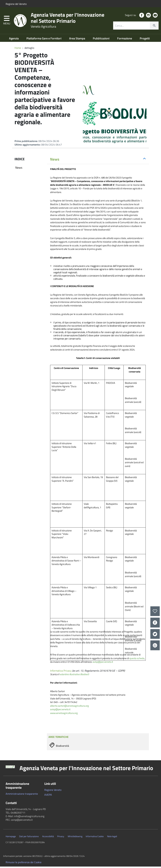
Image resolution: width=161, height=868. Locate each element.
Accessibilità (48, 838)
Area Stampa (77, 40)
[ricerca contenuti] (132, 26)
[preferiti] (155, 611)
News (19, 169)
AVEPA (48, 796)
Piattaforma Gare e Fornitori (44, 40)
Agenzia (14, 40)
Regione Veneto (53, 791)
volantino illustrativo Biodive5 (74, 676)
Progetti (145, 40)
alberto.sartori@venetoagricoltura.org (69, 707)
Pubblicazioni (101, 40)
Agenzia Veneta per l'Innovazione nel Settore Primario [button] (86, 769)
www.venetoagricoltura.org (64, 714)
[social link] (142, 16)
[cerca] (154, 26)
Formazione (125, 40)
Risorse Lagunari (79, 44)
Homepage (11, 838)
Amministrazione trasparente (22, 795)
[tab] (98, 161)
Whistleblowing (75, 838)
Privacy (61, 838)
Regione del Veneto (16, 4)
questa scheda (137, 660)
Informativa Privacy (61, 672)
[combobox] (136, 26)
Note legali (112, 838)
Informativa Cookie (95, 838)
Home (18, 49)
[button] (7, 22)
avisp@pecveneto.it (103, 663)
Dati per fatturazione (29, 838)
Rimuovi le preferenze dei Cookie (24, 864)
